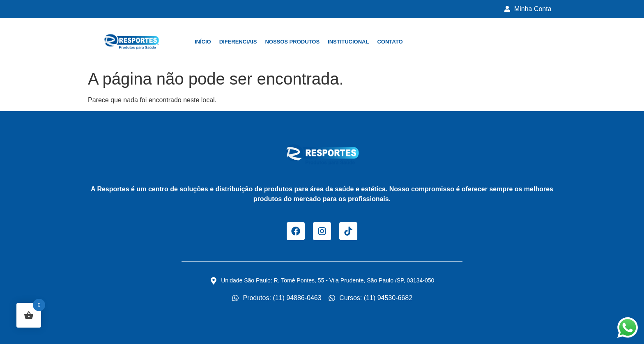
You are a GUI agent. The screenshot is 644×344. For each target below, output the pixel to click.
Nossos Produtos (292, 42)
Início (203, 42)
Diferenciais (238, 42)
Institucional (348, 42)
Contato (390, 42)
